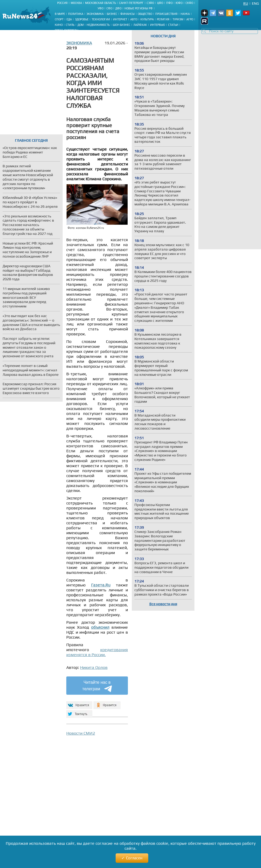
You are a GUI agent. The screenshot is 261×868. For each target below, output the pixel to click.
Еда (69, 19)
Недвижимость (98, 25)
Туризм (178, 19)
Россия (62, 3)
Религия (163, 19)
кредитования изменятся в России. (97, 652)
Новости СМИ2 (81, 733)
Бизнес (112, 14)
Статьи (173, 25)
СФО (109, 8)
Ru (246, 3)
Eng (255, 3)
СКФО (189, 3)
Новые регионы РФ (139, 8)
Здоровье (82, 19)
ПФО (169, 3)
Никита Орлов (94, 667)
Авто (134, 19)
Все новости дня (163, 604)
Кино (59, 25)
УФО (100, 8)
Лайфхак (140, 25)
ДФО (118, 8)
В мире (60, 14)
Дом (81, 25)
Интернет (120, 19)
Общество (145, 14)
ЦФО (160, 3)
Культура (147, 19)
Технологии (101, 19)
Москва (76, 3)
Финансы (127, 14)
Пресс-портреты (67, 30)
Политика (76, 14)
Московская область (100, 3)
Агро (190, 19)
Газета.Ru (101, 585)
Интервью (158, 25)
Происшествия (166, 14)
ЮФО (179, 3)
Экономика (95, 14)
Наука (185, 14)
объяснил (100, 627)
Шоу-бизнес (121, 25)
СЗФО (150, 3)
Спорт (59, 19)
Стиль (70, 25)
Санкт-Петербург (131, 3)
